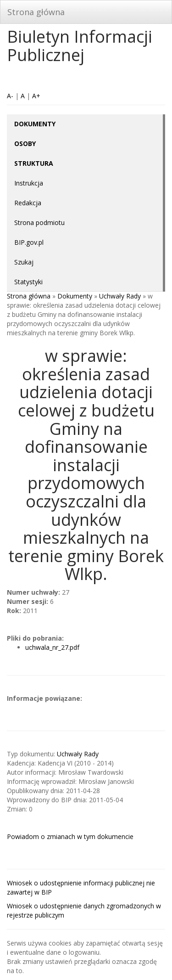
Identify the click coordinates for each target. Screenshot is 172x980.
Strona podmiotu (39, 222)
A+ (36, 96)
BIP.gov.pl (29, 242)
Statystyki (28, 282)
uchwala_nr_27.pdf (52, 647)
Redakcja (28, 203)
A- (10, 96)
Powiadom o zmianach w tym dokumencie (70, 836)
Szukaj (24, 262)
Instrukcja (29, 183)
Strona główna (36, 12)
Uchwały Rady (120, 296)
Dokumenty (75, 296)
